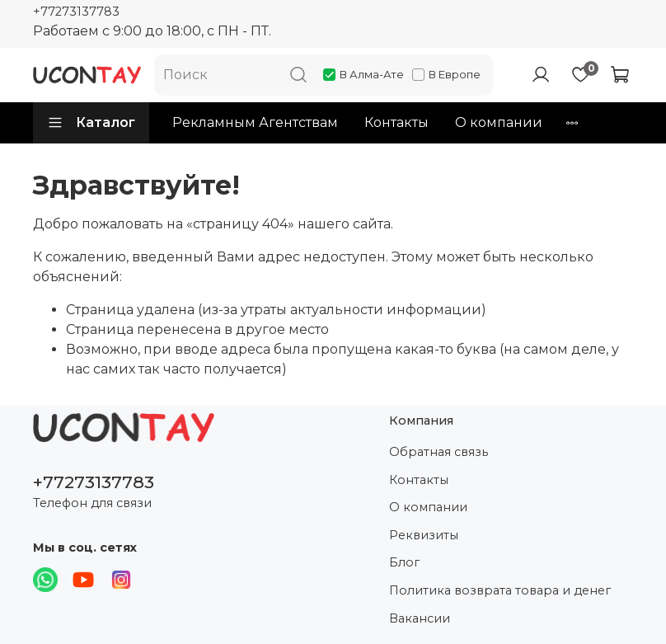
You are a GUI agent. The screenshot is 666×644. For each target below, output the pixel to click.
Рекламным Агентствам (255, 122)
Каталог (91, 123)
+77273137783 (76, 12)
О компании (499, 122)
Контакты (396, 122)
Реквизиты (424, 535)
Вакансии (420, 618)
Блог (404, 562)
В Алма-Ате (363, 74)
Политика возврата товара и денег (500, 590)
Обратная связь (439, 452)
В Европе (446, 74)
